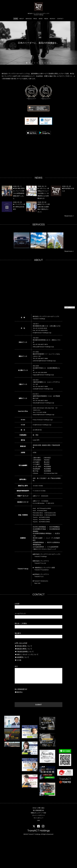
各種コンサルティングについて (38, 655)
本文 (16, 666)
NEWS (41, 19)
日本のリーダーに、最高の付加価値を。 (38, 43)
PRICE (35, 19)
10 (50, 63)
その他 (38, 660)
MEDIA (46, 19)
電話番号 (18, 633)
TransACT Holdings (39, 831)
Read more (69, 216)
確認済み (20, 692)
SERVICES (29, 19)
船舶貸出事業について (38, 649)
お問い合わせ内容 (21, 643)
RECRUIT (53, 19)
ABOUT (22, 19)
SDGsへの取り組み (39, 808)
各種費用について (38, 657)
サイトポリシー (38, 818)
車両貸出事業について (38, 646)
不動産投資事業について (38, 652)
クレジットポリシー (38, 815)
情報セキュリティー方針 (38, 813)
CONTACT (60, 19)
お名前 (17, 604)
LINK (38, 820)
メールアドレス (20, 614)
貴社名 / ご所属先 (21, 624)
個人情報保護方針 (21, 689)
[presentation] (28, 697)
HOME (16, 19)
